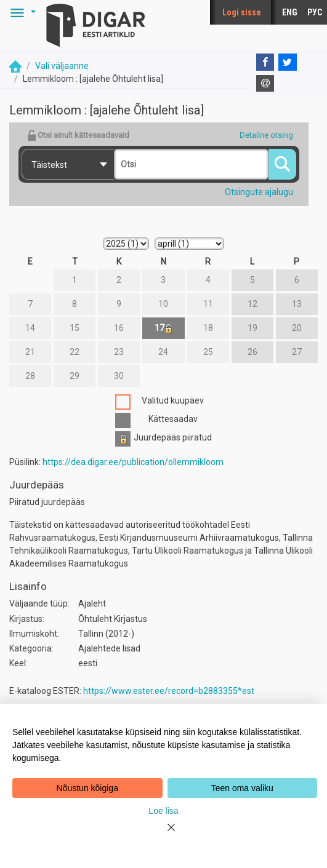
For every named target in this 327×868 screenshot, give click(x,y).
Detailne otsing (266, 135)
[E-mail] (265, 84)
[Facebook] (265, 62)
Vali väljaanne (62, 66)
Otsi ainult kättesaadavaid (78, 135)
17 (163, 328)
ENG (290, 12)
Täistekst (49, 165)
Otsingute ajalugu (259, 192)
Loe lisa (163, 811)
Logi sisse (242, 12)
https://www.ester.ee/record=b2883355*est (169, 691)
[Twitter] (288, 62)
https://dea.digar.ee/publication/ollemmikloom (133, 462)
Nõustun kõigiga (87, 788)
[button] (21, 12)
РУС (315, 12)
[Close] (164, 835)
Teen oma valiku (242, 788)
